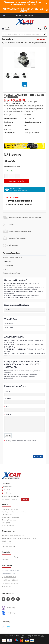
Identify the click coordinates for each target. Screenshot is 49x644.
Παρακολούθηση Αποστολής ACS (13, 536)
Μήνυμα (8, 415)
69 (10, 580)
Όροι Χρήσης (6, 523)
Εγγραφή (25, 499)
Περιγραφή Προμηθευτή (12, 253)
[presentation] (21, 446)
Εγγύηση (6, 269)
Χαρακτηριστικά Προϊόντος (13, 257)
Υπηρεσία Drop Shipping (10, 509)
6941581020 (8, 608)
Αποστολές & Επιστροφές (10, 517)
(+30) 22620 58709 (16, 190)
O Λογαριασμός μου (8, 547)
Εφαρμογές (7, 261)
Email (7, 407)
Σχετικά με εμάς (7, 515)
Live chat (25, 190)
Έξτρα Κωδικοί (8, 265)
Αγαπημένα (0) (6, 544)
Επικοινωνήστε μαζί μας (11, 273)
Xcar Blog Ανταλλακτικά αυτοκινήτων (14, 512)
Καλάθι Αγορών (7, 541)
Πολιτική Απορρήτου (9, 520)
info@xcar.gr (8, 493)
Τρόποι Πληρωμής (8, 525)
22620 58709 (8, 487)
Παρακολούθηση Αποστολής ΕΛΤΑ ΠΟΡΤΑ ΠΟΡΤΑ (19, 539)
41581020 (15, 580)
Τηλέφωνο (8, 399)
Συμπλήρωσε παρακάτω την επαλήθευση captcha (21, 441)
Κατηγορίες (8, 39)
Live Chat (7, 490)
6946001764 (14, 583)
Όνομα (8, 391)
